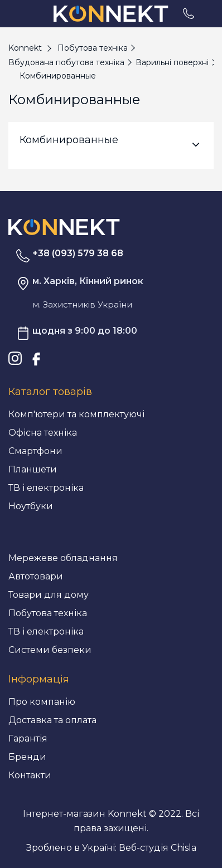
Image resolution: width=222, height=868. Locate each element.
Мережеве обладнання (63, 558)
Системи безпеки (50, 650)
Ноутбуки (31, 506)
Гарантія (28, 738)
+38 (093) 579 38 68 (78, 253)
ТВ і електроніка (46, 488)
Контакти (30, 775)
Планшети (33, 469)
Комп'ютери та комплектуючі (76, 414)
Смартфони (35, 451)
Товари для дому (49, 595)
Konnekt (25, 48)
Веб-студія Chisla (158, 848)
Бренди (27, 757)
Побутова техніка (48, 613)
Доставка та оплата (52, 720)
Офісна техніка (43, 433)
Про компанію (42, 702)
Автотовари (36, 576)
